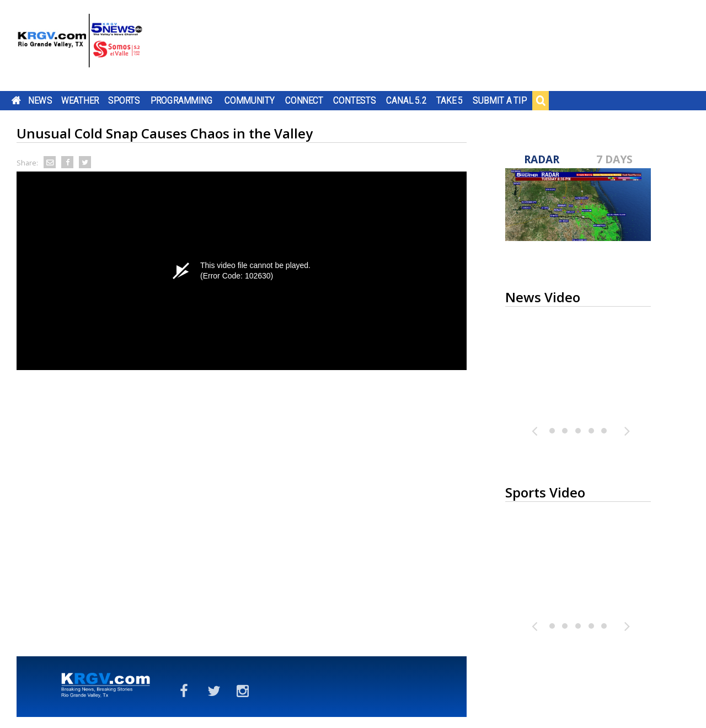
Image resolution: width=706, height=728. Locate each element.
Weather (80, 100)
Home (16, 100)
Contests (354, 100)
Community (250, 100)
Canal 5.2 (407, 100)
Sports (124, 100)
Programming (182, 100)
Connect (304, 100)
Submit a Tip (499, 100)
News (40, 100)
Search (541, 100)
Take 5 (450, 100)
